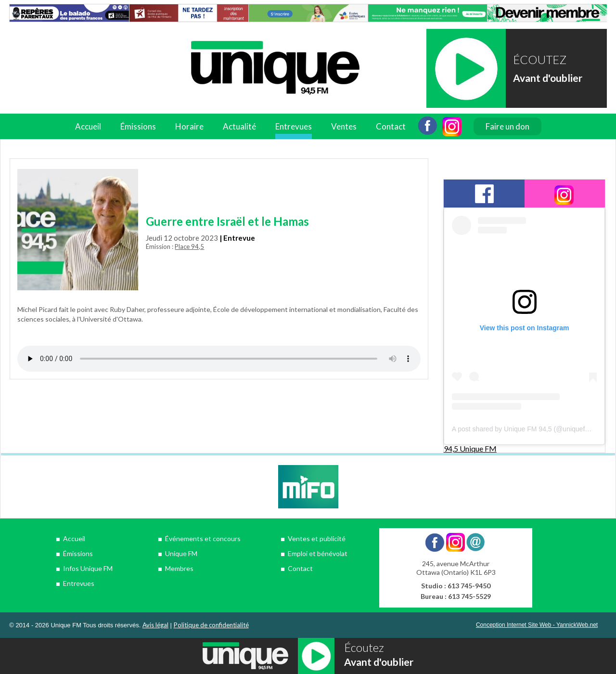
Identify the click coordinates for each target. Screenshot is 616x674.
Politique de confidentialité (211, 625)
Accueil (88, 126)
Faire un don (507, 126)
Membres (179, 568)
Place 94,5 (189, 246)
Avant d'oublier (548, 78)
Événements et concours (203, 538)
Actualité (239, 126)
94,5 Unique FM (470, 448)
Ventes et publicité (317, 538)
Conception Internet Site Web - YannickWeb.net (537, 625)
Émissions (138, 126)
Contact (391, 126)
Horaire (189, 126)
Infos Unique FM (88, 568)
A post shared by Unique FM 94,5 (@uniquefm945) (528, 429)
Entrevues (294, 126)
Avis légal (155, 625)
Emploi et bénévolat (318, 553)
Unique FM (181, 553)
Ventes (344, 126)
